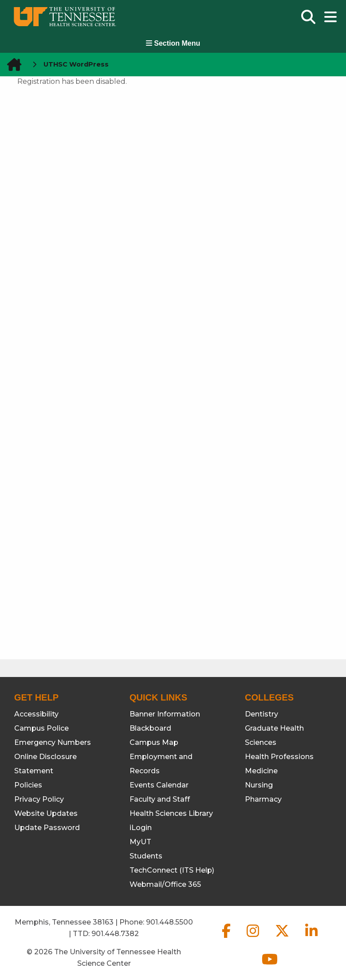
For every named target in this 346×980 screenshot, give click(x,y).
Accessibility (36, 714)
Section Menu (173, 43)
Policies (28, 785)
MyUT (140, 842)
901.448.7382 (115, 934)
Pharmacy (263, 799)
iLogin (141, 828)
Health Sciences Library (171, 813)
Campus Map (154, 742)
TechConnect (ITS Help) (172, 870)
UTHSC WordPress (76, 64)
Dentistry (261, 714)
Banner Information (165, 714)
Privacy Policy (39, 799)
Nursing (259, 785)
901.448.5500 (169, 922)
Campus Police (41, 728)
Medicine (261, 771)
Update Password (47, 828)
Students (146, 856)
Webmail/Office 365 (165, 884)
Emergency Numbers (53, 742)
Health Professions (279, 757)
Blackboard (150, 728)
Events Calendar (159, 785)
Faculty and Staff (160, 799)
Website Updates (46, 813)
